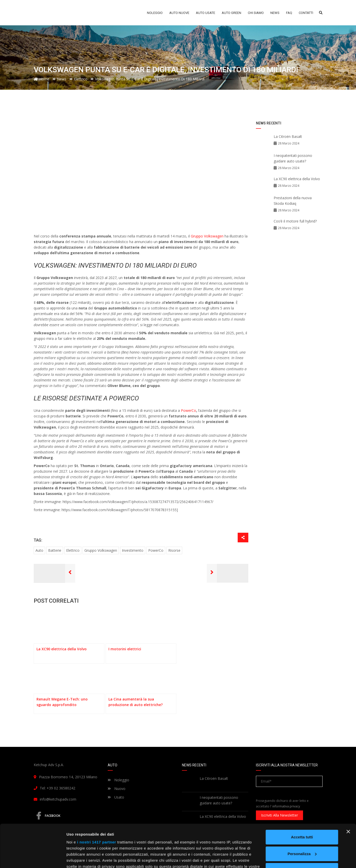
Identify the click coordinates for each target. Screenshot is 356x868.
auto (39, 550)
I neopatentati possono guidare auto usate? (293, 158)
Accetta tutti (302, 797)
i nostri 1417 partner (97, 802)
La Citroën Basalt (288, 136)
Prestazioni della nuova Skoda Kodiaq (293, 201)
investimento (133, 550)
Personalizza (302, 814)
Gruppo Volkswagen (208, 236)
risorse (174, 550)
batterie (55, 550)
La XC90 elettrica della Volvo (297, 179)
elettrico (73, 550)
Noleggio (118, 780)
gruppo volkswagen (101, 550)
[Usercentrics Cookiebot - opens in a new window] (33, 858)
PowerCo (189, 410)
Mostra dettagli (80, 858)
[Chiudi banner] (348, 791)
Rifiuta (302, 830)
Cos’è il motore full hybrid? (295, 221)
